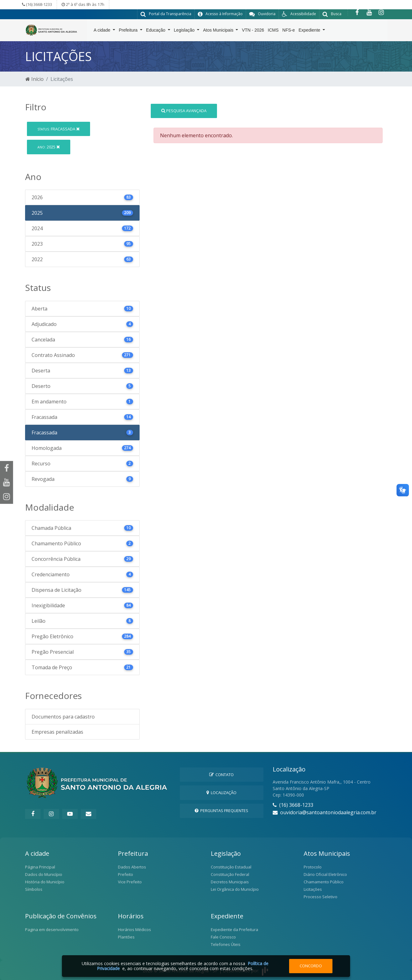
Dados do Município (44, 874)
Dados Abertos (132, 867)
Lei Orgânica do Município (235, 889)
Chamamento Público (324, 881)
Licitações (313, 889)
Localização (221, 792)
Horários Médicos (134, 929)
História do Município (45, 881)
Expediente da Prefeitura (234, 929)
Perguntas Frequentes (221, 810)
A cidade (103, 31)
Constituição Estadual (231, 867)
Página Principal (40, 867)
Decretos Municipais (230, 881)
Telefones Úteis (226, 944)
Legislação (185, 31)
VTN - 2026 (253, 31)
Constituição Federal (230, 874)
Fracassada (59, 129)
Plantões (126, 937)
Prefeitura (129, 31)
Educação (156, 31)
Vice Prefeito (130, 881)
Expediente (310, 31)
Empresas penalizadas (57, 732)
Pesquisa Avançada (184, 110)
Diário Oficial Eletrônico (325, 874)
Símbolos (34, 889)
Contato (221, 774)
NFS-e (288, 31)
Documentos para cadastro (63, 716)
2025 (49, 147)
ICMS (273, 31)
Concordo (311, 966)
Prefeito (126, 874)
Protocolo (313, 867)
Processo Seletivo (321, 896)
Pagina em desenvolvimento (52, 929)
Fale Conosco (223, 937)
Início (35, 79)
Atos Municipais (219, 31)
